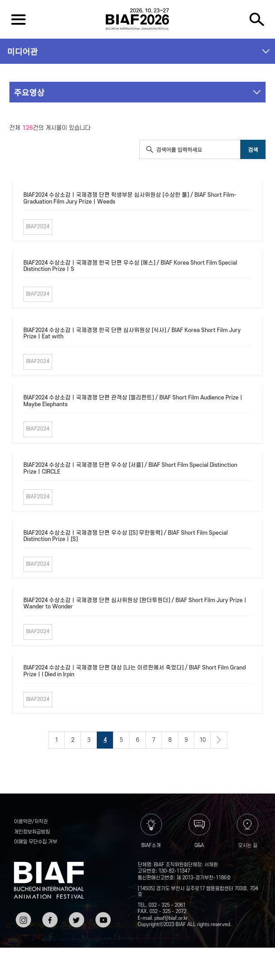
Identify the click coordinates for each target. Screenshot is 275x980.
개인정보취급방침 (32, 832)
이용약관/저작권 (31, 822)
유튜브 (102, 915)
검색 (257, 19)
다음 (219, 740)
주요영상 (29, 92)
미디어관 (23, 51)
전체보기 (18, 19)
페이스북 (49, 919)
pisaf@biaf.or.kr (171, 918)
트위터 (76, 915)
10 (203, 740)
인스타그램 (23, 919)
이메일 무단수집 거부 (36, 842)
